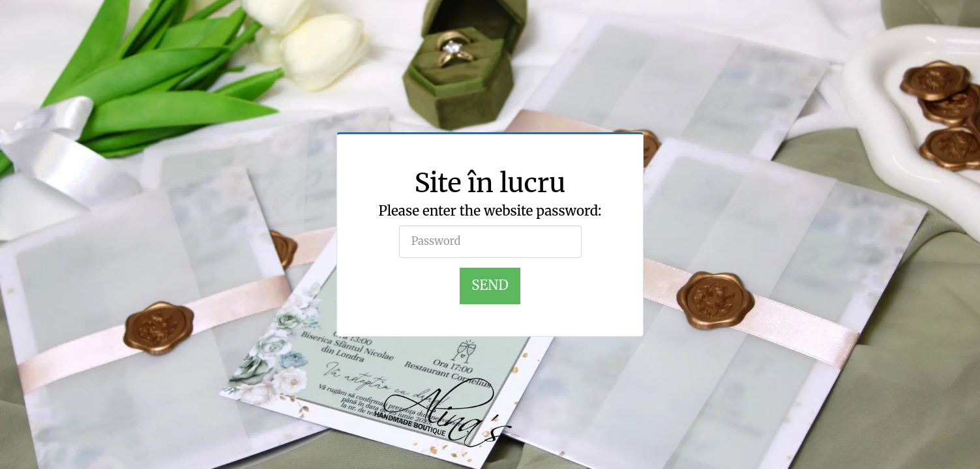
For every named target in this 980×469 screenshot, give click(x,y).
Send (490, 285)
